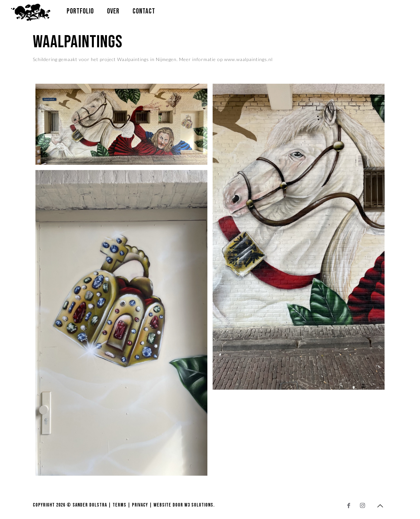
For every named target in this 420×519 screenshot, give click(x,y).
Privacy (140, 505)
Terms (119, 505)
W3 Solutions (199, 505)
